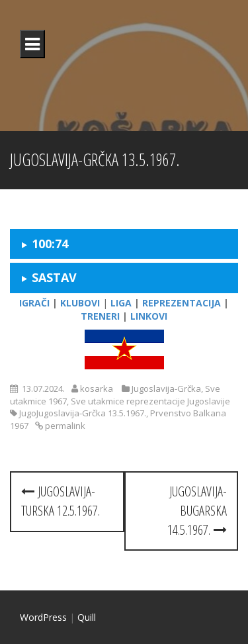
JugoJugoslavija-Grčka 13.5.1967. (83, 413)
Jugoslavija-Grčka (166, 389)
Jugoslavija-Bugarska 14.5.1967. (197, 510)
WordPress (43, 617)
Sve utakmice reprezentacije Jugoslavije (150, 401)
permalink (64, 426)
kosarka (97, 389)
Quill (87, 617)
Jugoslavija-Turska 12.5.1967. (61, 501)
